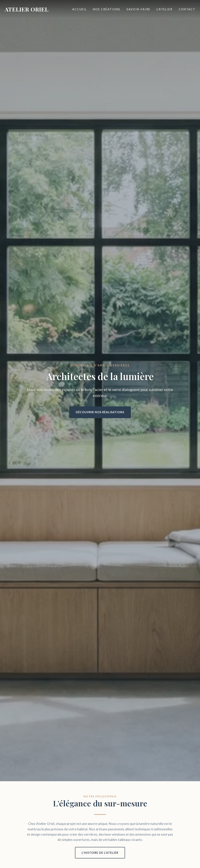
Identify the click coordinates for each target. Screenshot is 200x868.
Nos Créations (107, 9)
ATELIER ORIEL (27, 9)
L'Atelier (165, 9)
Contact (187, 9)
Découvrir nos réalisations (100, 412)
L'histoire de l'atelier (100, 853)
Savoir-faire (138, 9)
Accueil (79, 9)
